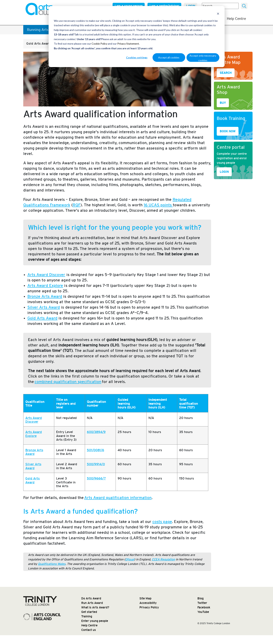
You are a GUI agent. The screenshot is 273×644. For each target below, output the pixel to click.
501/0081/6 (96, 450)
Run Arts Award (92, 603)
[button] (47, 44)
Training (87, 616)
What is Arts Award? (95, 607)
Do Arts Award (91, 598)
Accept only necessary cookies (203, 58)
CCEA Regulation (163, 559)
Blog (200, 598)
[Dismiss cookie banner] (218, 14)
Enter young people (95, 621)
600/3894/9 (96, 432)
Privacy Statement (128, 44)
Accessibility (148, 603)
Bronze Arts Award (34, 452)
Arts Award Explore (34, 434)
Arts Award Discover (34, 420)
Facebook (204, 607)
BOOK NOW (228, 131)
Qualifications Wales (52, 564)
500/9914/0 (96, 464)
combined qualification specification (68, 382)
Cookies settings (137, 57)
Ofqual (130, 559)
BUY (223, 103)
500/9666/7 (96, 478)
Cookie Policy (99, 44)
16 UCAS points (158, 205)
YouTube (203, 612)
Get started (89, 612)
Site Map (145, 598)
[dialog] (137, 37)
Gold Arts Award (33, 480)
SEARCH (226, 73)
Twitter (202, 603)
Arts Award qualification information (118, 498)
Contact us (89, 630)
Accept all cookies (169, 57)
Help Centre (236, 19)
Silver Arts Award (33, 466)
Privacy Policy (149, 607)
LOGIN (224, 172)
